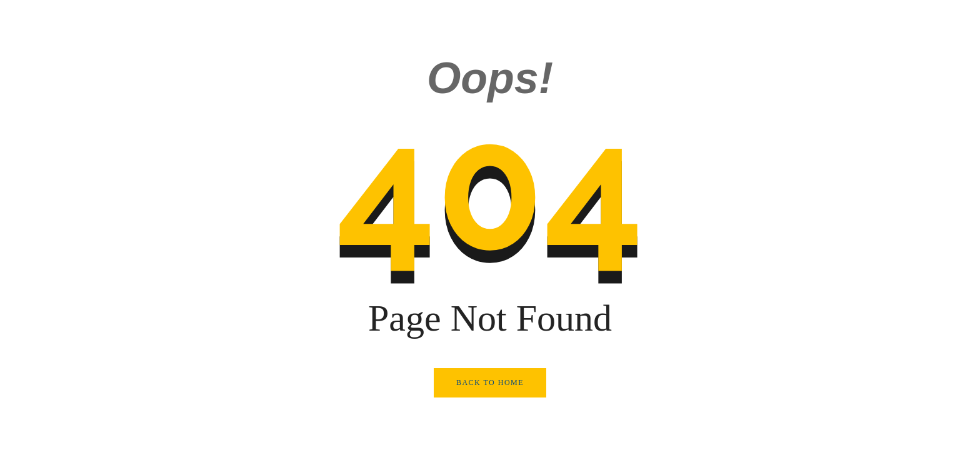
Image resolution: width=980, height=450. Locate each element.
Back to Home (490, 382)
